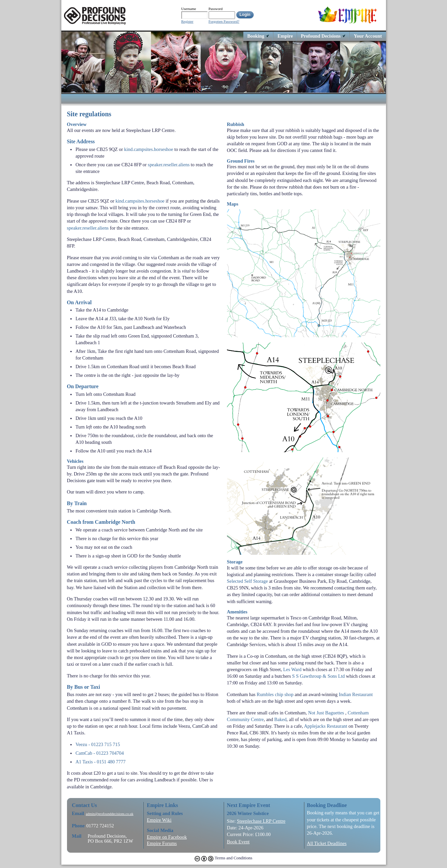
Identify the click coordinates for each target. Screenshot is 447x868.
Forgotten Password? (224, 21)
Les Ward (292, 669)
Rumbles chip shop (275, 694)
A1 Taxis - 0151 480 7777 (100, 762)
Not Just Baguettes (326, 713)
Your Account (368, 36)
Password (216, 9)
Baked (280, 719)
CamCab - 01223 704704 (99, 753)
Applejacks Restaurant (326, 726)
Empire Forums (162, 843)
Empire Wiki (159, 820)
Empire (285, 36)
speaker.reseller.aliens (168, 165)
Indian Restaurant (356, 694)
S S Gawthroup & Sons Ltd (318, 676)
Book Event (238, 842)
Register (187, 21)
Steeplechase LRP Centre (261, 821)
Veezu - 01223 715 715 (98, 744)
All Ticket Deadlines (327, 843)
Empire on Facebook (167, 837)
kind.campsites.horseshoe (148, 149)
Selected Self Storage (247, 581)
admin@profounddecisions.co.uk (109, 814)
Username (189, 9)
